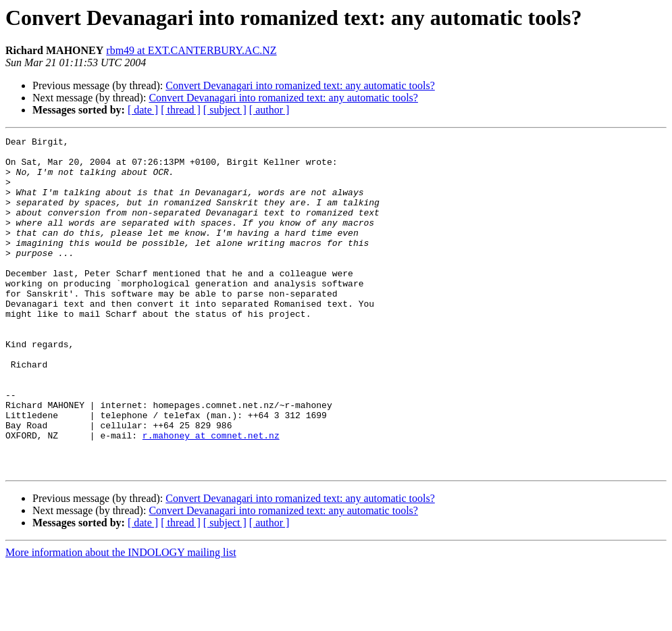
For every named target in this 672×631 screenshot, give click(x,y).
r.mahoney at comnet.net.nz (211, 496)
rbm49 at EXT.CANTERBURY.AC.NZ (191, 50)
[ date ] (143, 110)
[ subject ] (225, 110)
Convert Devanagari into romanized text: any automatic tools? (300, 85)
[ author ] (269, 110)
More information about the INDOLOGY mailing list (121, 619)
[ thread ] (181, 110)
